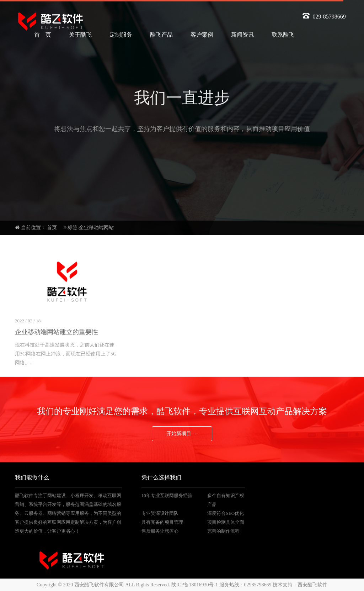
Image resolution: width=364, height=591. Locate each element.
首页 (52, 228)
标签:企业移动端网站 (91, 228)
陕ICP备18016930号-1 (195, 585)
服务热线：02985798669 (245, 585)
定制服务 (121, 35)
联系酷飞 (283, 35)
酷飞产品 (161, 35)
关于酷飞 (80, 35)
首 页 (43, 35)
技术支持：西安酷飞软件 (300, 585)
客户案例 (202, 35)
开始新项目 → (182, 434)
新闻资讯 (242, 35)
